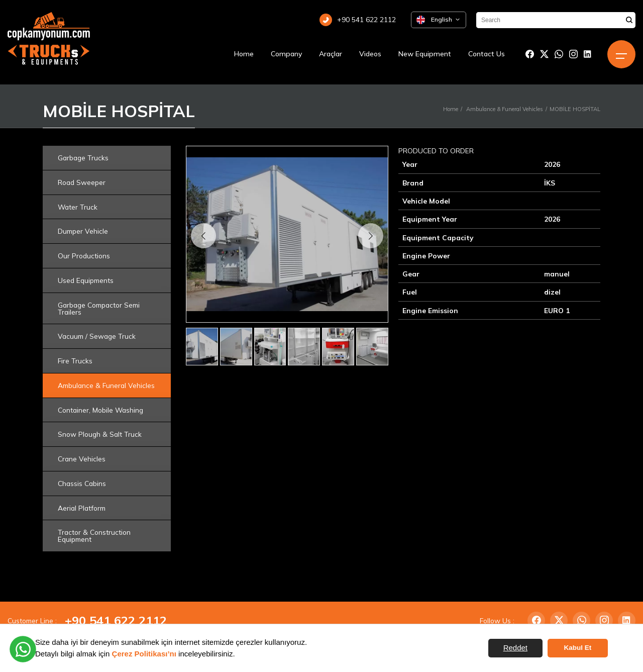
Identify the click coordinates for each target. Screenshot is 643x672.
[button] (371, 236)
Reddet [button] (515, 648)
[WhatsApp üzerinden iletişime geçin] (23, 649)
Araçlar (331, 54)
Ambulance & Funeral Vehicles (505, 109)
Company (286, 54)
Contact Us (487, 54)
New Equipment (425, 54)
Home (244, 54)
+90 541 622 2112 (116, 620)
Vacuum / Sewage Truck (97, 336)
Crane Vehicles (82, 459)
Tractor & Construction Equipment (94, 536)
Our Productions (84, 256)
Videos (370, 54)
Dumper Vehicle (83, 231)
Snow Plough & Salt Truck (100, 434)
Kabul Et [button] (578, 648)
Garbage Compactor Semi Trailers (99, 308)
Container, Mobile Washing (100, 410)
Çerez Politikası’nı (144, 654)
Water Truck (78, 207)
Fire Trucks (75, 361)
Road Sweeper (82, 182)
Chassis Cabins (82, 483)
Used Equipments (86, 280)
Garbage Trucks (83, 158)
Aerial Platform (82, 508)
